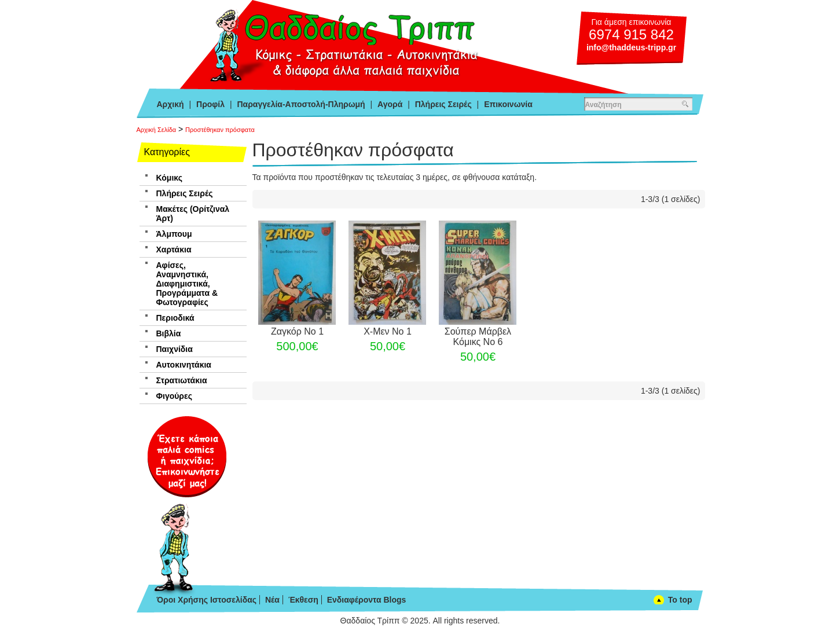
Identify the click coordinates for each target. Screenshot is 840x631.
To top (680, 600)
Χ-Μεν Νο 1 (388, 331)
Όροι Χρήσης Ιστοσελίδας (207, 600)
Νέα (272, 600)
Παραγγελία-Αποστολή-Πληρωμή (301, 104)
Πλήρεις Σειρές (443, 104)
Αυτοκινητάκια (184, 365)
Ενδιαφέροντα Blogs (367, 600)
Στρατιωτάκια (182, 380)
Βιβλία (169, 333)
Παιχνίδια (175, 349)
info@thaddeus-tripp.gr (631, 47)
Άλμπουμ (174, 234)
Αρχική (170, 104)
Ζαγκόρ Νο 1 (297, 331)
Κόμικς (169, 178)
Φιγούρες (174, 396)
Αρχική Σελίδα (157, 130)
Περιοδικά (175, 318)
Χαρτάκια (174, 250)
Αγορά (390, 104)
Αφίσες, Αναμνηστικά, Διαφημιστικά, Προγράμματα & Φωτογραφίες (187, 284)
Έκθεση (303, 600)
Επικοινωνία (508, 104)
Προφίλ (210, 104)
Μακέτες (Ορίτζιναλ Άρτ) (193, 214)
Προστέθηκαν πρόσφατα (220, 130)
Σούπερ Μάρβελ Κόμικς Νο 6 (478, 337)
